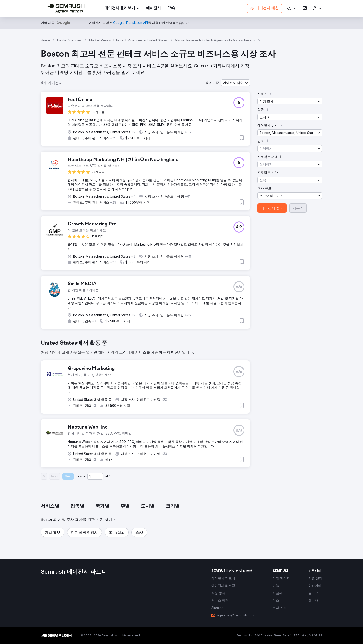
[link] (153, 8)
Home (45, 40)
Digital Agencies (69, 40)
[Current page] (95, 476)
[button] (291, 8)
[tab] (50, 506)
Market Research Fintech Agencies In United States (128, 40)
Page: (82, 476)
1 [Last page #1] (110, 476)
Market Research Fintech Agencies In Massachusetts (215, 40)
